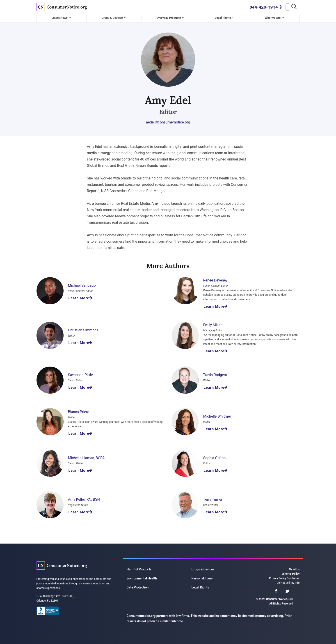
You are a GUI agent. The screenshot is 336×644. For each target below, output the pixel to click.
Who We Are (273, 16)
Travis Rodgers (215, 373)
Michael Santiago (82, 284)
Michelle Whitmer (217, 415)
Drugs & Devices (112, 16)
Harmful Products (139, 568)
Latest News (60, 16)
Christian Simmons (83, 329)
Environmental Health (142, 577)
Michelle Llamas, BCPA (86, 456)
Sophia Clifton (215, 456)
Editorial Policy (290, 572)
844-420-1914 (232, 6)
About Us (294, 568)
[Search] (272, 6)
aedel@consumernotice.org (168, 121)
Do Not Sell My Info (288, 581)
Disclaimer (293, 577)
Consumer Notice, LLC (62, 6)
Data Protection (138, 586)
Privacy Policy (278, 577)
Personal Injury (202, 577)
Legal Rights (223, 16)
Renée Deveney (215, 279)
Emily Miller (213, 323)
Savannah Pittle (80, 373)
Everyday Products (169, 16)
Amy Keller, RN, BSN (84, 498)
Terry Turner (213, 498)
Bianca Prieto (79, 410)
